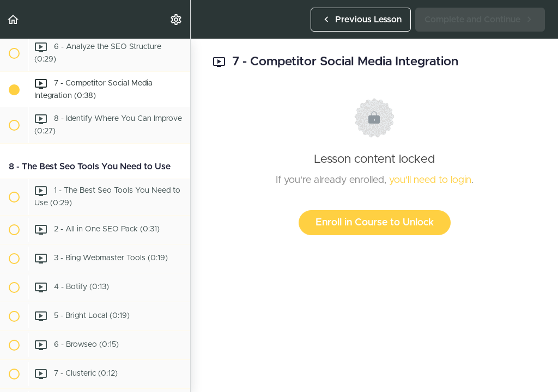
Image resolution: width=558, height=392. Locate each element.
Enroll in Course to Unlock (375, 223)
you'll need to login (430, 180)
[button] (14, 19)
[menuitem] (177, 19)
